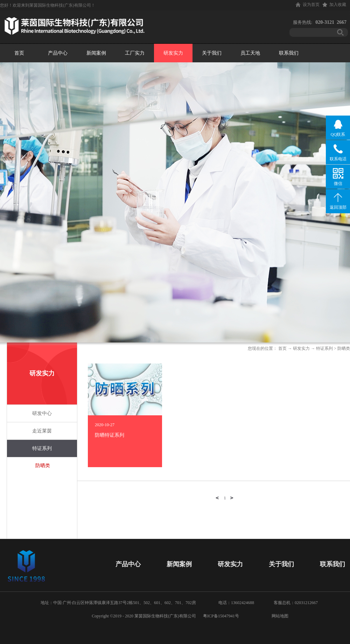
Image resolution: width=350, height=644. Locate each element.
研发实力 (301, 348)
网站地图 (279, 616)
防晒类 (344, 348)
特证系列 (324, 348)
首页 (19, 53)
